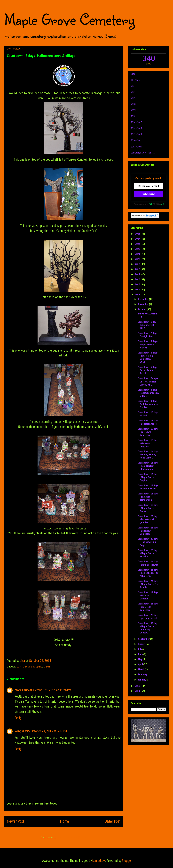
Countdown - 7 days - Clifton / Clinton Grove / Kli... (148, 381)
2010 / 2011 (136, 140)
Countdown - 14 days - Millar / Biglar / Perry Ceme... (148, 454)
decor (26, 666)
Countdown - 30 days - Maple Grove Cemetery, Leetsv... (148, 628)
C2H (19, 666)
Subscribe (149, 194)
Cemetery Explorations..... (143, 153)
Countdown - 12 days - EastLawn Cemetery (148, 432)
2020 (133, 104)
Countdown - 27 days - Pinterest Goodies (148, 595)
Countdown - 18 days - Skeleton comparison (148, 497)
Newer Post (16, 821)
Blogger (127, 861)
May (140, 659)
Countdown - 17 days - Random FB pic (148, 487)
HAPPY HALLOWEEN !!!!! (147, 315)
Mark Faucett (24, 690)
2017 (138, 274)
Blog (133, 74)
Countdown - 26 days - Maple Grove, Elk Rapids (148, 584)
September (144, 639)
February (143, 674)
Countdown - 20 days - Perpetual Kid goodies (148, 519)
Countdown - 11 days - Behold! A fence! (148, 422)
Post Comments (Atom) (72, 837)
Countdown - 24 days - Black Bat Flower (148, 563)
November (144, 304)
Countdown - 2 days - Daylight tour (148, 335)
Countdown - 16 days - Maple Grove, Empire (148, 477)
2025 (138, 234)
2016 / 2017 (136, 122)
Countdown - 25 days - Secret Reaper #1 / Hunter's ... (148, 573)
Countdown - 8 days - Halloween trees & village (148, 393)
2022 (133, 92)
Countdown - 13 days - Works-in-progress (148, 443)
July (140, 649)
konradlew (99, 861)
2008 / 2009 (136, 146)
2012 (138, 686)
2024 (138, 239)
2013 (138, 294)
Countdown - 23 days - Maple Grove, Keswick (148, 553)
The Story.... (136, 80)
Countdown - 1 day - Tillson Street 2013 (147, 325)
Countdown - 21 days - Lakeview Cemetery (148, 531)
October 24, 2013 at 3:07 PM (49, 731)
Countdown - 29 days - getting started (148, 616)
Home (64, 821)
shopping (37, 666)
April (141, 664)
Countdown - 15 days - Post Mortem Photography (148, 466)
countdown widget (149, 59)
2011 (138, 691)
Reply (18, 718)
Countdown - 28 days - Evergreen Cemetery (148, 607)
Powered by (149, 204)
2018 (133, 116)
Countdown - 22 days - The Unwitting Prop (148, 542)
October (142, 309)
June (141, 654)
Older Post (113, 821)
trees (47, 666)
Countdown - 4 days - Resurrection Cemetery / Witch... (148, 357)
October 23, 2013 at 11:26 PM (52, 690)
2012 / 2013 (136, 134)
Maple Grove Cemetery (69, 19)
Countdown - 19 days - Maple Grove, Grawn (148, 508)
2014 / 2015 (136, 128)
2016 (138, 279)
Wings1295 (22, 731)
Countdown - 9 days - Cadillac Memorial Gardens (148, 404)
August (142, 644)
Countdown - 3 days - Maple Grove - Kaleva (148, 344)
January (142, 680)
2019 (133, 110)
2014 (138, 289)
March (141, 669)
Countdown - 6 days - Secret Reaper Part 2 (148, 370)
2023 (133, 86)
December (144, 299)
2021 (133, 98)
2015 (138, 284)
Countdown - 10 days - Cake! (148, 414)
